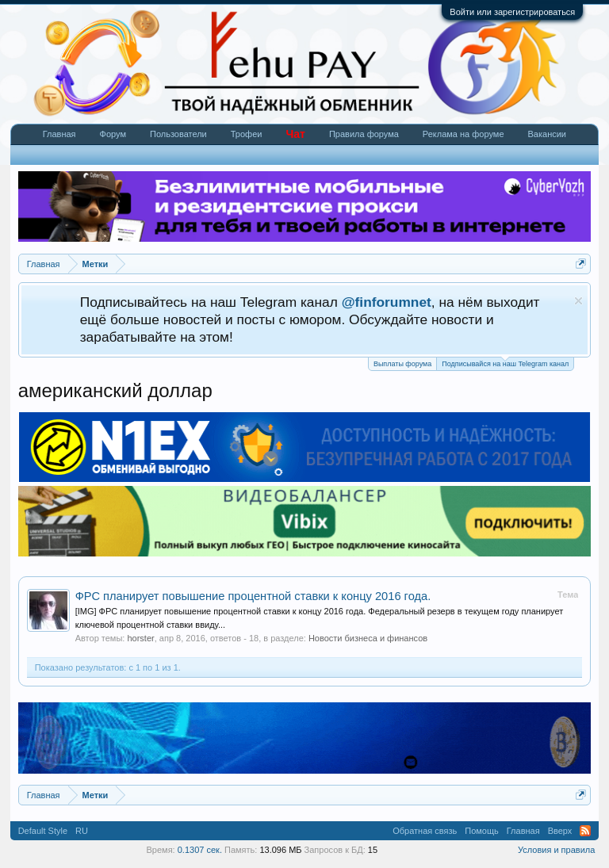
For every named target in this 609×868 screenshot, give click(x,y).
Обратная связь (425, 831)
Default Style (43, 831)
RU (82, 831)
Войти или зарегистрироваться (512, 12)
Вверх (560, 831)
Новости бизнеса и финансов (368, 638)
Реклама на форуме (463, 134)
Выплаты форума (402, 364)
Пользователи (178, 134)
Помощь (482, 831)
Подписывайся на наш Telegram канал (505, 363)
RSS (585, 831)
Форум (113, 134)
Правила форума (364, 134)
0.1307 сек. (200, 850)
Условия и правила (556, 850)
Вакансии (548, 134)
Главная (59, 134)
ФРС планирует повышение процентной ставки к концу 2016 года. (253, 596)
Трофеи (247, 134)
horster (140, 638)
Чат (295, 134)
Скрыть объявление (578, 301)
